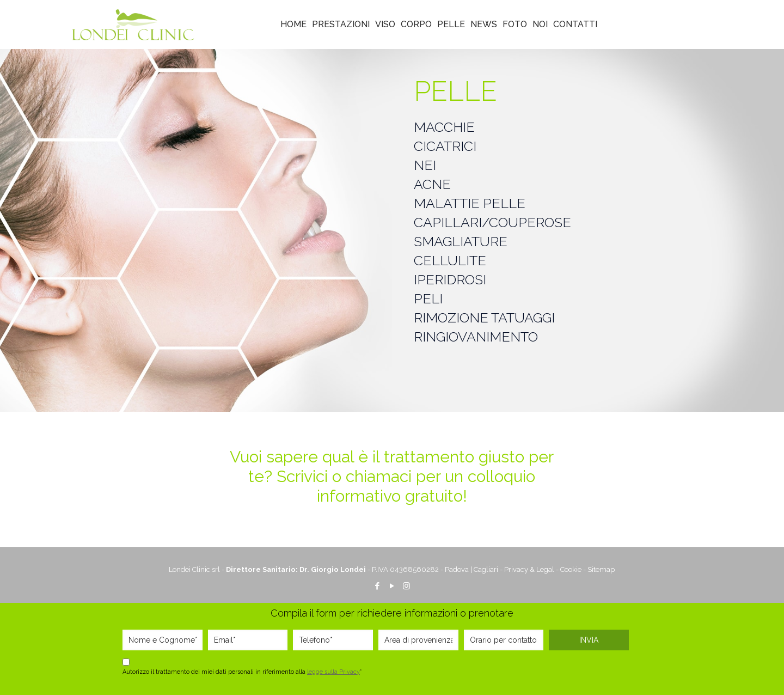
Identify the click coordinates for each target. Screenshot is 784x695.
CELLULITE (450, 260)
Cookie (571, 569)
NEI (425, 165)
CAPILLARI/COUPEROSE (492, 222)
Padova (457, 569)
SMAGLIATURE (461, 241)
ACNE (432, 184)
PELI (428, 298)
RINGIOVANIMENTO (476, 337)
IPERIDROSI (450, 279)
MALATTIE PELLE (470, 203)
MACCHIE (444, 127)
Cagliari (486, 569)
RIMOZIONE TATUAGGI (484, 318)
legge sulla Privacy (333, 672)
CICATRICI (445, 146)
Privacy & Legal (529, 569)
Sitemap (601, 569)
